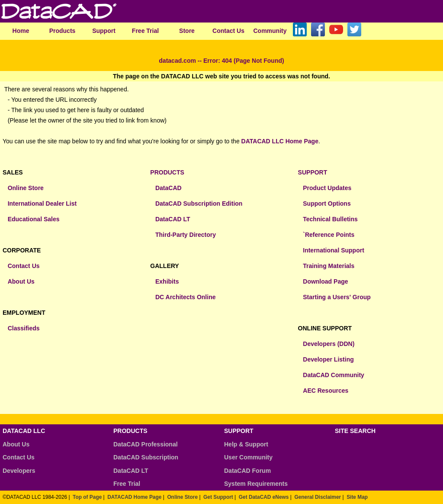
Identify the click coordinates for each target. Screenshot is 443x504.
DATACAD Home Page (134, 497)
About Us (21, 281)
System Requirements (256, 484)
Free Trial (145, 31)
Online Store (26, 188)
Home (21, 31)
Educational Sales (34, 219)
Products (63, 31)
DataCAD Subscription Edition (199, 204)
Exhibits (167, 281)
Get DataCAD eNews (264, 497)
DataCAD (169, 188)
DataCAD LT (173, 219)
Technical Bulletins (330, 219)
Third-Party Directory (186, 235)
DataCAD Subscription (146, 457)
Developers (19, 471)
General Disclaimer (318, 497)
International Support (334, 250)
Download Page (325, 281)
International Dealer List (42, 204)
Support (104, 31)
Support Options (327, 204)
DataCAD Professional (146, 444)
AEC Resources (326, 391)
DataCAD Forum (247, 471)
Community (270, 31)
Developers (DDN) (329, 344)
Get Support (218, 497)
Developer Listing (328, 359)
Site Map (357, 497)
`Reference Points (329, 235)
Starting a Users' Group (337, 297)
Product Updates (327, 188)
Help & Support (246, 444)
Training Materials (329, 266)
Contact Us (228, 31)
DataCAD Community (334, 375)
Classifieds (24, 328)
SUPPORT (313, 172)
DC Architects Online (186, 297)
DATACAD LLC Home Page (280, 141)
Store (187, 31)
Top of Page (87, 497)
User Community (248, 457)
